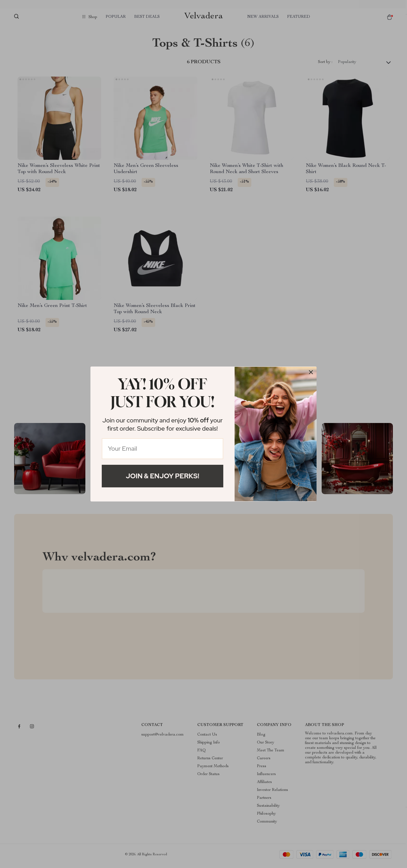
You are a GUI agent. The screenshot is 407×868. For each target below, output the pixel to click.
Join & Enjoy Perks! (163, 476)
